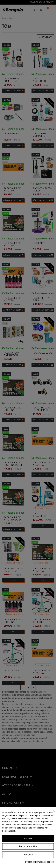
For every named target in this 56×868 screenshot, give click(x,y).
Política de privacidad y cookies (39, 862)
